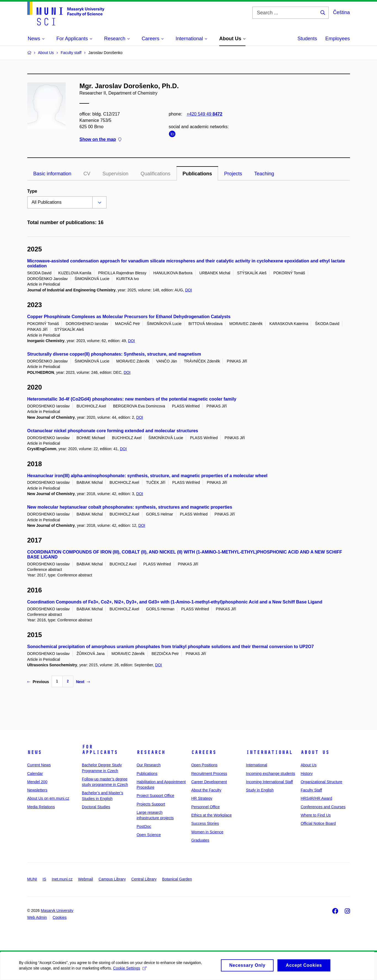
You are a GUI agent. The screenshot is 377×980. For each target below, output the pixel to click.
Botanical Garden (177, 879)
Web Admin (37, 917)
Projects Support (151, 804)
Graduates (200, 840)
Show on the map (100, 140)
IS (44, 879)
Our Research (149, 765)
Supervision (116, 174)
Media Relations (41, 807)
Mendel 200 (37, 782)
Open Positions (204, 765)
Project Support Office (155, 796)
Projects (233, 174)
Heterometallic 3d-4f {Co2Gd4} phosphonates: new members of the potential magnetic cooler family (132, 399)
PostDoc (144, 826)
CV (87, 174)
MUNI (32, 879)
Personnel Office (205, 807)
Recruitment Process (209, 774)
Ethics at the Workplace (211, 815)
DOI (188, 290)
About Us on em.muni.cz (48, 798)
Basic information (52, 174)
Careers (204, 752)
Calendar (35, 774)
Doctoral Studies (96, 807)
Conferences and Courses (323, 807)
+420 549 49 (204, 114)
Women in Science (207, 832)
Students (307, 39)
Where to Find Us (316, 815)
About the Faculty (206, 790)
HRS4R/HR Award (316, 798)
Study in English (260, 790)
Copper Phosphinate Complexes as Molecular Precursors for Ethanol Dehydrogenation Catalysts (129, 317)
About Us (315, 752)
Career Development (209, 782)
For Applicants (100, 750)
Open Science (149, 835)
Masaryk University (57, 911)
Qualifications (156, 174)
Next (83, 682)
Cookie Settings (130, 971)
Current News (39, 765)
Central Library (144, 879)
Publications (197, 174)
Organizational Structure (321, 782)
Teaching (264, 174)
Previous (38, 682)
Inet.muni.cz (62, 879)
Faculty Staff (311, 790)
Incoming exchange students (271, 774)
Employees (337, 39)
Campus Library (112, 879)
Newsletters (37, 790)
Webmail (85, 879)
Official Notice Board (318, 823)
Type (32, 191)
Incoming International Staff (269, 782)
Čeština (341, 12)
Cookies (60, 917)
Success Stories (205, 823)
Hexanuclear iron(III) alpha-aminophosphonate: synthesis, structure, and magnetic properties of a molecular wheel (147, 476)
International (269, 752)
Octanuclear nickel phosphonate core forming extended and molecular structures (113, 431)
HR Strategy (202, 798)
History (307, 774)
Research (151, 752)
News (34, 752)
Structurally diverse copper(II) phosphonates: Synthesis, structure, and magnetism (114, 354)
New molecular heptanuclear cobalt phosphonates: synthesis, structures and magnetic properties (130, 507)
